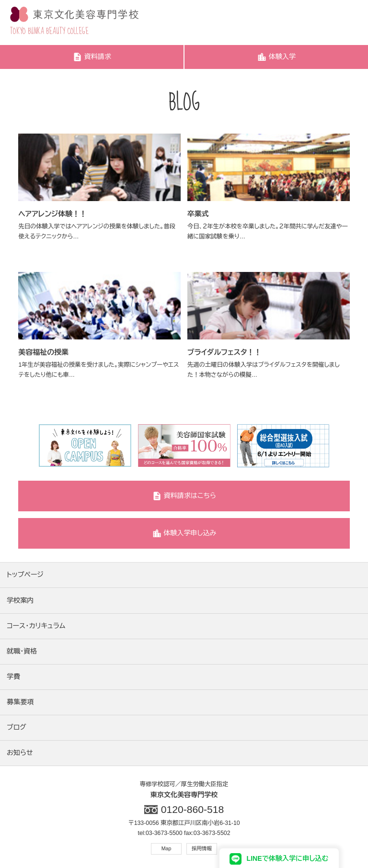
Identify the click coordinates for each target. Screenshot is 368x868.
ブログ (17, 727)
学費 (13, 676)
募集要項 (20, 702)
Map (167, 848)
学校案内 (20, 600)
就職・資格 (22, 651)
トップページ (25, 575)
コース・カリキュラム (36, 626)
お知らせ (20, 753)
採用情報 (202, 848)
